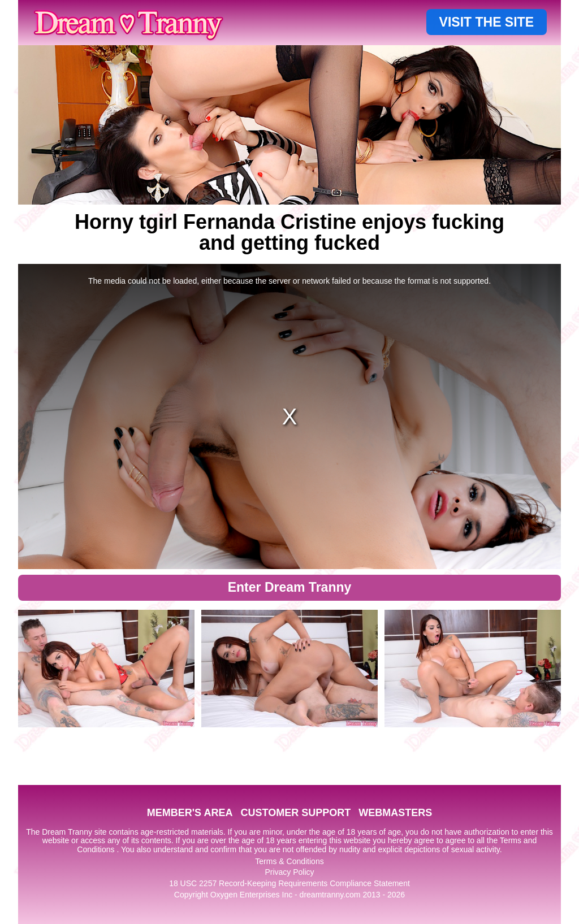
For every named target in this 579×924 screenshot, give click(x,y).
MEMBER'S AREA (190, 813)
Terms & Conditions (289, 861)
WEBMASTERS (395, 813)
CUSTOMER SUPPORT (295, 813)
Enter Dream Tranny (290, 587)
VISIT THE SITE (487, 22)
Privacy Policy (289, 872)
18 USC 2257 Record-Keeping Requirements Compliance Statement (289, 883)
